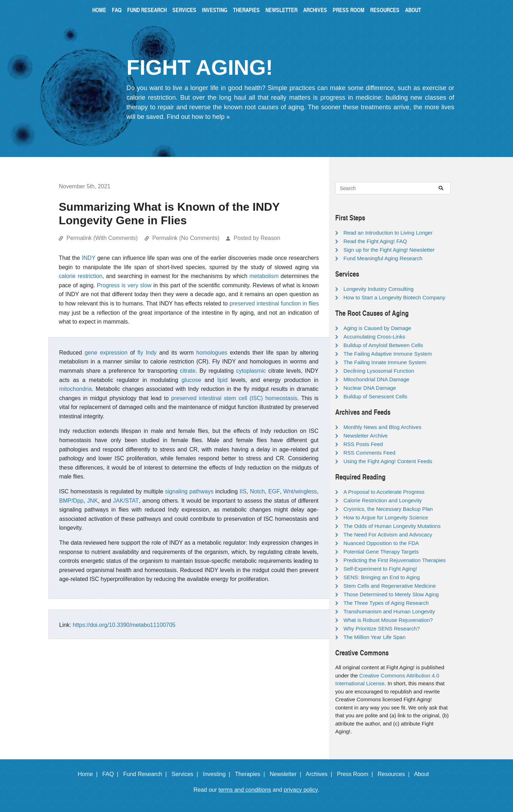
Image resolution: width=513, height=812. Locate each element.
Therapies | (251, 774)
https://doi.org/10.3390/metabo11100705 (124, 625)
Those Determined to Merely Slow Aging (391, 594)
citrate (188, 371)
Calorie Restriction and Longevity (383, 500)
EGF (274, 491)
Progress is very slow (124, 285)
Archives (315, 10)
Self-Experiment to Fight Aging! (380, 569)
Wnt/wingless (300, 491)
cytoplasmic (251, 371)
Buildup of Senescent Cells (375, 396)
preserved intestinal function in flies (274, 303)
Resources (385, 10)
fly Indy (147, 353)
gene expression (106, 353)
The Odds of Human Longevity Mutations (392, 526)
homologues (212, 353)
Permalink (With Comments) (102, 238)
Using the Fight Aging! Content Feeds (388, 461)
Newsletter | (287, 774)
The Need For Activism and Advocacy (388, 535)
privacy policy (301, 790)
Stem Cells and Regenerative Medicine (390, 586)
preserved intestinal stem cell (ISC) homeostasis (234, 398)
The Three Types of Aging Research (386, 603)
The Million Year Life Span (374, 637)
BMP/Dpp (71, 501)
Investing (215, 10)
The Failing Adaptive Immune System (388, 354)
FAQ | (112, 774)
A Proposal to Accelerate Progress (384, 492)
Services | (186, 774)
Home (99, 10)
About (413, 10)
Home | (89, 774)
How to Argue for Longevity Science (386, 517)
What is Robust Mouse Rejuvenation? (388, 620)
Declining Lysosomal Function (379, 371)
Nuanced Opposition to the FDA (381, 543)
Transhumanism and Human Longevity (389, 611)
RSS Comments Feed (369, 453)
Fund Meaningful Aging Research (383, 258)
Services (184, 10)
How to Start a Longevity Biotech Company (394, 297)
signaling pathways (189, 491)
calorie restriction (81, 276)
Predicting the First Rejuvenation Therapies (395, 560)
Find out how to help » (198, 117)
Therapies (246, 10)
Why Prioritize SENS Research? (382, 628)
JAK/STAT (126, 501)
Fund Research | (147, 774)
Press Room (349, 10)
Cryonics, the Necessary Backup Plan (388, 509)
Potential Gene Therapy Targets (381, 552)
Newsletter (281, 10)
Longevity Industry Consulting (379, 289)
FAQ (117, 10)
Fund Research (147, 10)
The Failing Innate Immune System (385, 362)
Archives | (320, 774)
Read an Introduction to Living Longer (388, 233)
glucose (191, 380)
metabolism (264, 276)
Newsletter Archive (366, 436)
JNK (93, 501)
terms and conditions (245, 790)
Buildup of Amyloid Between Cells (383, 345)
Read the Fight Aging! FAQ (375, 241)
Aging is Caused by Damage (377, 328)
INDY (89, 258)
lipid (222, 380)
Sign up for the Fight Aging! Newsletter (389, 250)
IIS (243, 491)
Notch (258, 491)
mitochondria (76, 389)
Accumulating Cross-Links (374, 337)
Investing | (218, 774)
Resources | (395, 774)
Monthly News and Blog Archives (382, 427)
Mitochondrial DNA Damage (376, 379)
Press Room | (357, 774)
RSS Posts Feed (363, 444)
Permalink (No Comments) (186, 238)
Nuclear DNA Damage (370, 388)
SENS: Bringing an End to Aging (382, 577)
